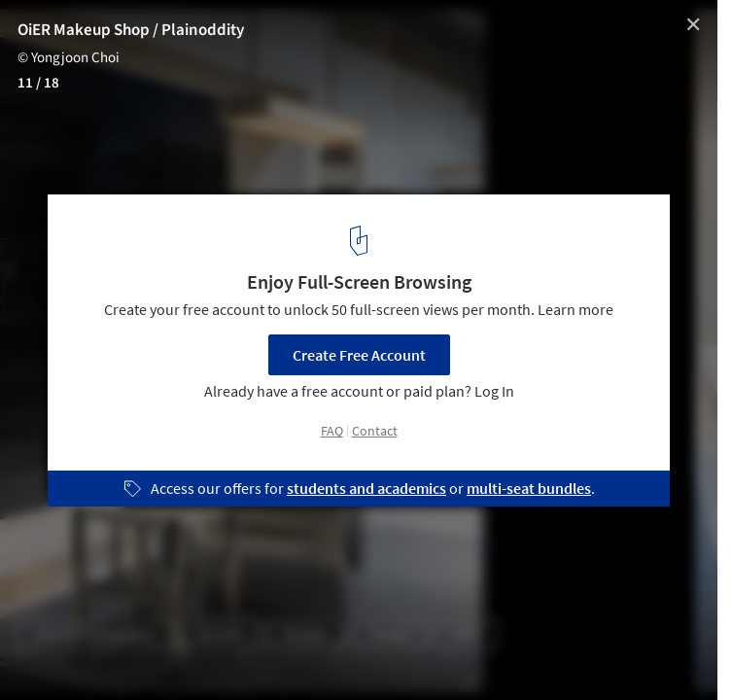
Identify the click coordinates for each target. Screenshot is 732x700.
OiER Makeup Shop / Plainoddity (131, 30)
